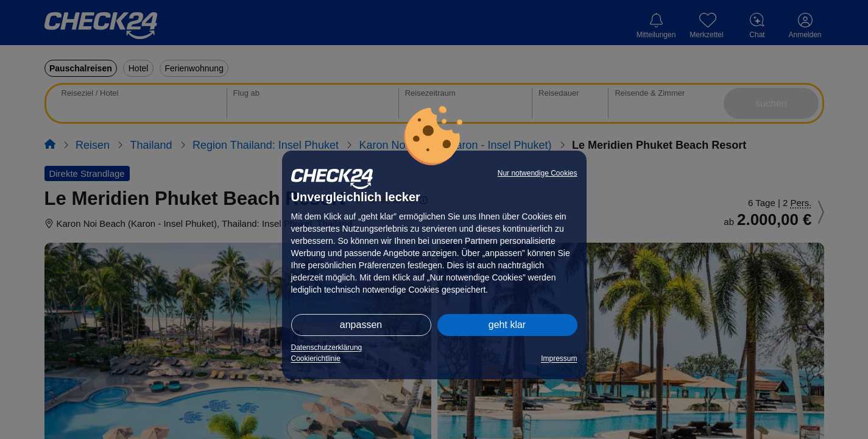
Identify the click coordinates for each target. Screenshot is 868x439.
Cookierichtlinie (316, 359)
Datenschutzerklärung (327, 348)
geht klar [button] (507, 325)
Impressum (559, 359)
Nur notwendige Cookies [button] (538, 173)
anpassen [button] (361, 325)
